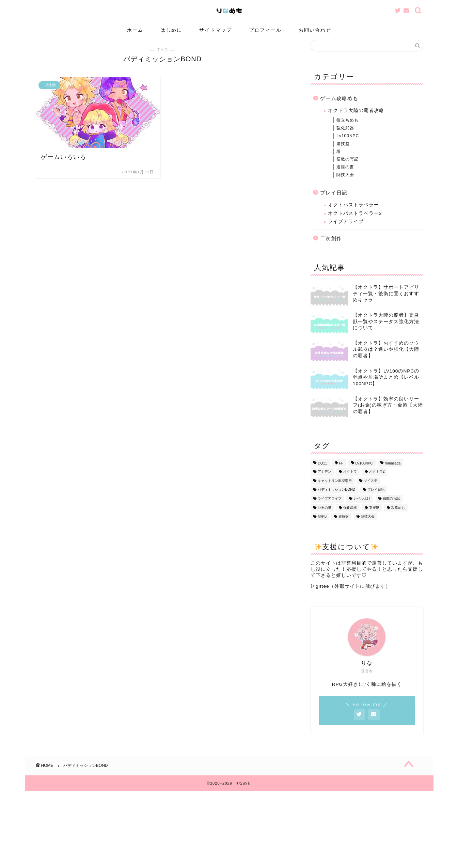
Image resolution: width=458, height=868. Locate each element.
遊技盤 (343, 152)
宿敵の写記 (348, 167)
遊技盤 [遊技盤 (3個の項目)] (344, 525)
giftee (322, 594)
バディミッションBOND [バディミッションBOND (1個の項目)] (336, 498)
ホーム (135, 30)
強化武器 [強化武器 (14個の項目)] (350, 516)
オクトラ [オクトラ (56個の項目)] (350, 480)
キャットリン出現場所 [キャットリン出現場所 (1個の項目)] (335, 488)
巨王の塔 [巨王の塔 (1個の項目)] (325, 516)
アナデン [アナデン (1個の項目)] (325, 480)
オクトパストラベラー (353, 213)
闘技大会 (345, 183)
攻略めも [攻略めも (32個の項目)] (398, 516)
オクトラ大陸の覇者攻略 (356, 119)
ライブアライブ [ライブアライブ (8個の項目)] (330, 507)
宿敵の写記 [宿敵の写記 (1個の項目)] (391, 507)
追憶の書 (345, 175)
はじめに (171, 30)
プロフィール (265, 30)
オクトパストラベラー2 (355, 221)
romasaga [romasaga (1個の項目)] (393, 471)
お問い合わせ (315, 30)
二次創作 (331, 246)
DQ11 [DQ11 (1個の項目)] (322, 471)
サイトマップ (216, 30)
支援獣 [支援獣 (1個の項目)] (374, 516)
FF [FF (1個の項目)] (341, 471)
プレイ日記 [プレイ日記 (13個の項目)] (376, 498)
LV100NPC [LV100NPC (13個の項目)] (364, 471)
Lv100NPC (348, 144)
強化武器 (345, 136)
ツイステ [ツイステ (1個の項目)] (370, 488)
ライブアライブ (346, 230)
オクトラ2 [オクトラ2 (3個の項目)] (377, 480)
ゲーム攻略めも (339, 106)
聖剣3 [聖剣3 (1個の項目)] (322, 525)
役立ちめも (348, 128)
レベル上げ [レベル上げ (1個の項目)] (362, 507)
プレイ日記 (334, 200)
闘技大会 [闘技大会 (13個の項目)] (368, 525)
